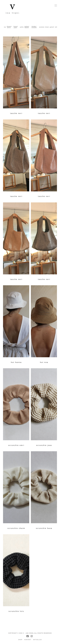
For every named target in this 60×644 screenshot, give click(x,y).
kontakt (28, 640)
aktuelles (37, 640)
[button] (56, 6)
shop (20, 640)
